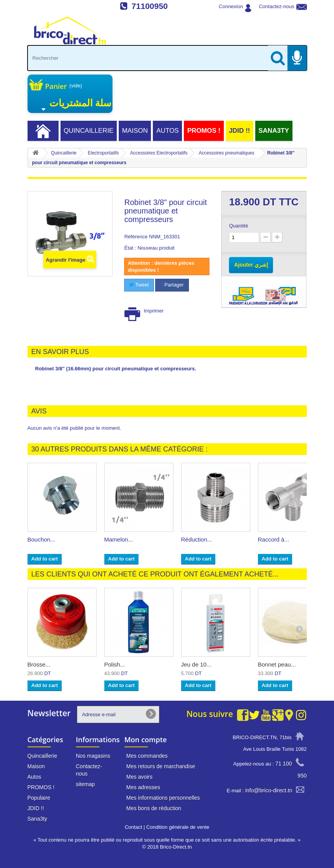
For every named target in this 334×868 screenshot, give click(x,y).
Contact (133, 827)
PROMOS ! (204, 131)
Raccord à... (274, 539)
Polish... (115, 664)
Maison (135, 131)
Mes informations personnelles (163, 798)
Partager (172, 285)
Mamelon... (119, 539)
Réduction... (197, 539)
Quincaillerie (89, 131)
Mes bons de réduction (154, 808)
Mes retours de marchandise (161, 766)
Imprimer (153, 311)
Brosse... (39, 664)
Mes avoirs (140, 777)
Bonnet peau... (277, 664)
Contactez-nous (276, 6)
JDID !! (239, 131)
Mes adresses (143, 787)
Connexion (231, 6)
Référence (136, 237)
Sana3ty (274, 131)
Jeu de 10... (196, 664)
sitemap (86, 784)
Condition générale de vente (178, 827)
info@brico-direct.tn (269, 790)
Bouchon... (42, 539)
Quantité (238, 226)
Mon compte (146, 740)
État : (130, 248)
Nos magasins (93, 756)
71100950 (150, 6)
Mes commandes (147, 756)
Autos (168, 131)
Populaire (39, 798)
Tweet (139, 285)
